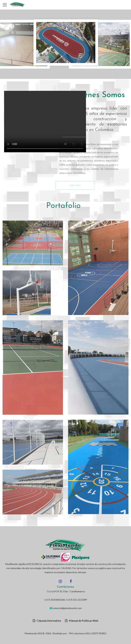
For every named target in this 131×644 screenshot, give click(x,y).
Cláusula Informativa (48, 621)
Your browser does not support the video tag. (45, 122)
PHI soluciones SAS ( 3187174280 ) (88, 633)
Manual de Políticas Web (83, 621)
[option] (66, 43)
